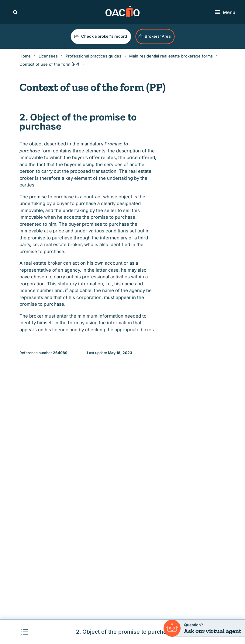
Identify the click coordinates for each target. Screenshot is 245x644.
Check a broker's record (100, 37)
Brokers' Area (154, 36)
